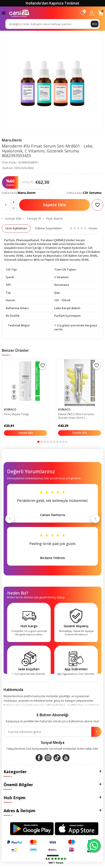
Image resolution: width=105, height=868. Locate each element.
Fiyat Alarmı (53, 219)
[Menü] (4, 13)
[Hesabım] (92, 13)
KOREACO (10, 409)
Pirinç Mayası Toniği (16, 414)
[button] (38, 442)
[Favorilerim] (83, 13)
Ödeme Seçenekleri (48, 228)
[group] (52, 83)
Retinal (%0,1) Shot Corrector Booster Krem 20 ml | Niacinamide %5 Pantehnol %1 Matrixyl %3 (77, 416)
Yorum (83, 228)
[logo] (19, 13)
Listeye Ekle (12, 219)
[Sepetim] (101, 13)
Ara (95, 24)
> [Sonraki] (95, 519)
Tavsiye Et (32, 219)
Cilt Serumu (92, 193)
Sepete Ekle (55, 205)
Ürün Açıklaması (16, 228)
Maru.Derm (12, 140)
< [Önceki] (10, 519)
